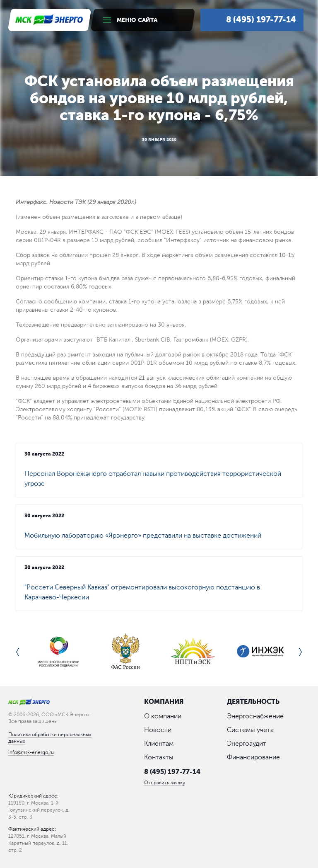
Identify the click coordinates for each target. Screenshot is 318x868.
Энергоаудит (247, 744)
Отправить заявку (165, 783)
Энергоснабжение (255, 717)
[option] (58, 652)
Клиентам (159, 744)
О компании (163, 717)
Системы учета (250, 730)
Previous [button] (18, 652)
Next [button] (300, 652)
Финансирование (253, 758)
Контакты (159, 758)
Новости (158, 730)
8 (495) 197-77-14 (172, 772)
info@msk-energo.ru (31, 752)
